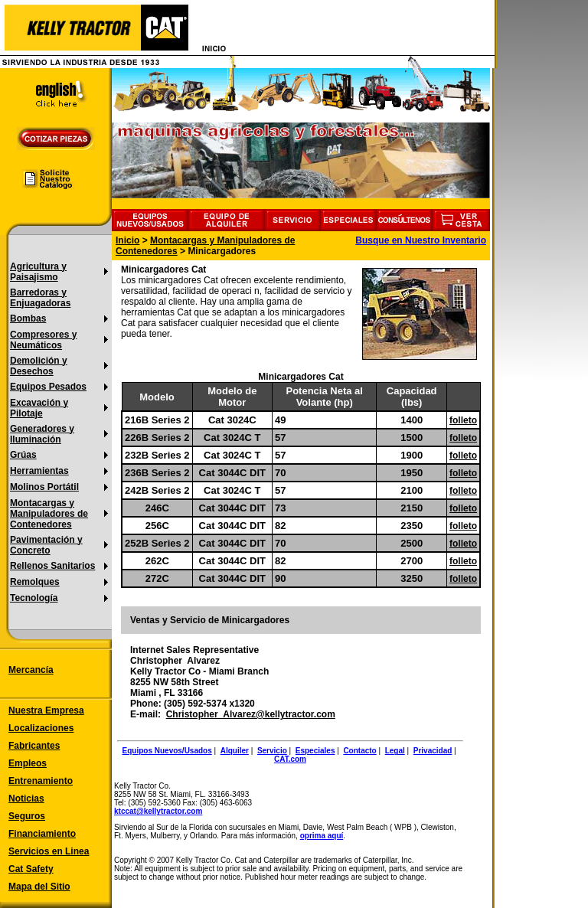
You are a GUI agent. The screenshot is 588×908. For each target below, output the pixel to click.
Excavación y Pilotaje (39, 408)
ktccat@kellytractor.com (158, 811)
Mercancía (31, 670)
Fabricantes (34, 746)
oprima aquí (322, 836)
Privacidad (433, 751)
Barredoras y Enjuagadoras (40, 298)
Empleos (28, 763)
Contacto (359, 751)
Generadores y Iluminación (42, 434)
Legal (395, 751)
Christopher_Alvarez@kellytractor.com (251, 714)
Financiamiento (42, 834)
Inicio (127, 240)
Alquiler (235, 751)
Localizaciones (41, 728)
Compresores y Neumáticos (43, 340)
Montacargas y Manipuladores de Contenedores (49, 514)
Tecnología (34, 598)
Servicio (272, 751)
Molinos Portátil (44, 487)
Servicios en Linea (49, 851)
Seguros (27, 816)
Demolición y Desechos (39, 366)
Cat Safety (31, 869)
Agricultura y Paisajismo (38, 272)
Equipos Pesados (48, 387)
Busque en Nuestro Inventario (421, 240)
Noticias (26, 799)
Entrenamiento (41, 781)
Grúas (23, 455)
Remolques (35, 582)
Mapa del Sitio (39, 887)
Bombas (28, 318)
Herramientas (39, 471)
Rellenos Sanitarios (52, 566)
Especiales (315, 751)
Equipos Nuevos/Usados (167, 751)
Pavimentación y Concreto (46, 545)
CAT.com (290, 759)
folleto (463, 420)
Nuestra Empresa (46, 710)
